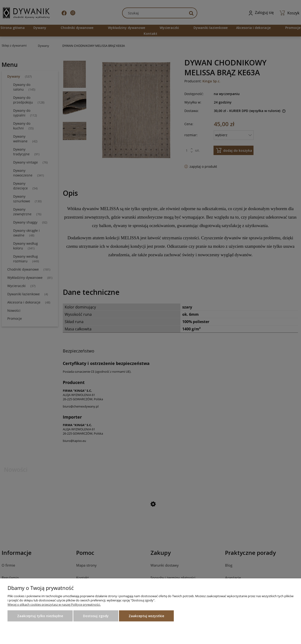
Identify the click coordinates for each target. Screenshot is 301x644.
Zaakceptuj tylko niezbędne (40, 616)
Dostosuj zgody (96, 616)
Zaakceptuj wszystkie (146, 616)
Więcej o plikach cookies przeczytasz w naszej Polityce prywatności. (54, 604)
